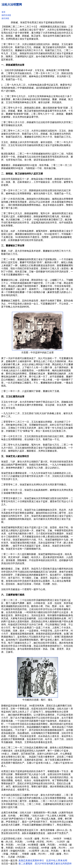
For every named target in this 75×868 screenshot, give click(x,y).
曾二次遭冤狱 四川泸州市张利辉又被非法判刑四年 (45, 864)
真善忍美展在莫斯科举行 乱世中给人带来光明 (43, 861)
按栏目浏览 (6, 15)
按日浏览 (5, 18)
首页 (3, 12)
